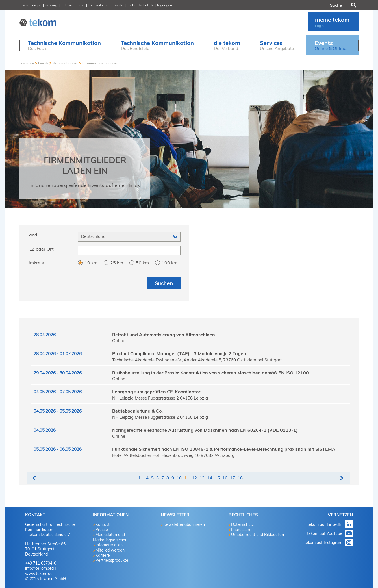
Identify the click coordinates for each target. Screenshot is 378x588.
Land (32, 235)
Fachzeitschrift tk (140, 5)
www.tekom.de (39, 574)
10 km (91, 263)
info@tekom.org (39, 568)
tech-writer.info (72, 5)
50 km (142, 263)
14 (210, 478)
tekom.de (27, 63)
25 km (117, 263)
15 (217, 478)
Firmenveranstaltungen (100, 63)
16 (225, 478)
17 (233, 478)
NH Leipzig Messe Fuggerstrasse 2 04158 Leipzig (160, 398)
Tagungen (164, 5)
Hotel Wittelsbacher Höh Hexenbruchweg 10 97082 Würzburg (173, 455)
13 (202, 478)
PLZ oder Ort (40, 249)
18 (240, 478)
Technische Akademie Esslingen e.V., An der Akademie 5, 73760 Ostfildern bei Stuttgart (197, 360)
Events (43, 63)
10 (179, 478)
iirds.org (51, 5)
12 (194, 478)
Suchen (353, 5)
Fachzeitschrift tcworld (106, 5)
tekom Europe (30, 5)
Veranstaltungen (65, 63)
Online (119, 341)
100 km (170, 263)
